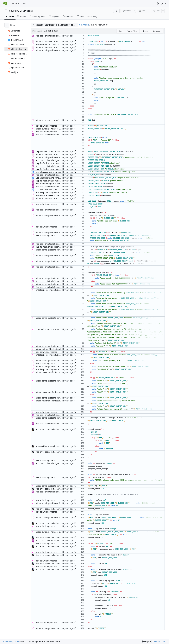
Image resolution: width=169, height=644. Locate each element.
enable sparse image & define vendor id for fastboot (60, 192)
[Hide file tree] (7, 25)
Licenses (157, 641)
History (145, 31)
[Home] (5, 3)
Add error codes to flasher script (50, 429)
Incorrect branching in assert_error (52, 446)
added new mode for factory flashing (53, 372)
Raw (121, 31)
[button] (75, 42)
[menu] (146, 642)
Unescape (156, 31)
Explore (15, 3)
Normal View (132, 31)
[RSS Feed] (116, 11)
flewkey (13, 11)
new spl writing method (46, 126)
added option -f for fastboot (48, 349)
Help (25, 3)
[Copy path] (107, 25)
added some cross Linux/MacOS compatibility (56, 41)
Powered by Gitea (11, 641)
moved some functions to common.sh (53, 44)
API (164, 641)
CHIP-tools (26, 11)
